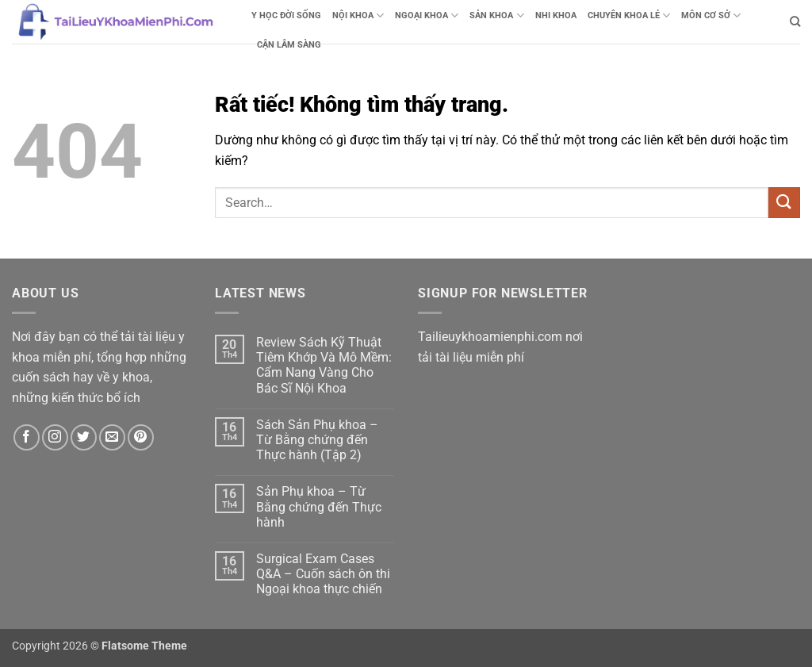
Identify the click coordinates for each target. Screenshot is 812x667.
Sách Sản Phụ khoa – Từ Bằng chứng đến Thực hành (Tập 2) (317, 440)
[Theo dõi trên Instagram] (55, 437)
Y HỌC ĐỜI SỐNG (286, 15)
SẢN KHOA (496, 15)
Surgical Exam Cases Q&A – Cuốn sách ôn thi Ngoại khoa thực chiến (323, 574)
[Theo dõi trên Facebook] (27, 437)
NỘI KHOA (358, 15)
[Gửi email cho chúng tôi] (112, 437)
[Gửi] (784, 203)
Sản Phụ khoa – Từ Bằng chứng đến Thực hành (319, 506)
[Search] (795, 21)
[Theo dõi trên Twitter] (84, 437)
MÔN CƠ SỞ (711, 15)
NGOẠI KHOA (427, 15)
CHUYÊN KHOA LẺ (629, 15)
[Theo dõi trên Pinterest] (141, 437)
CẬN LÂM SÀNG (289, 45)
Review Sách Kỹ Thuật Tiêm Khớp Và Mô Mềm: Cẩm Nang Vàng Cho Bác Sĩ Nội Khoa (324, 365)
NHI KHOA (556, 15)
